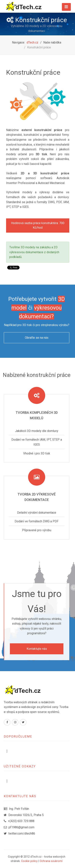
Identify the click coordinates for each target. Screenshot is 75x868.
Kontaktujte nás (37, 649)
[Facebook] (7, 722)
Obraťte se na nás (37, 338)
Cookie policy (29, 861)
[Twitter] (23, 722)
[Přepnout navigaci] (7, 751)
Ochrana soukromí (51, 861)
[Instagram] (15, 722)
